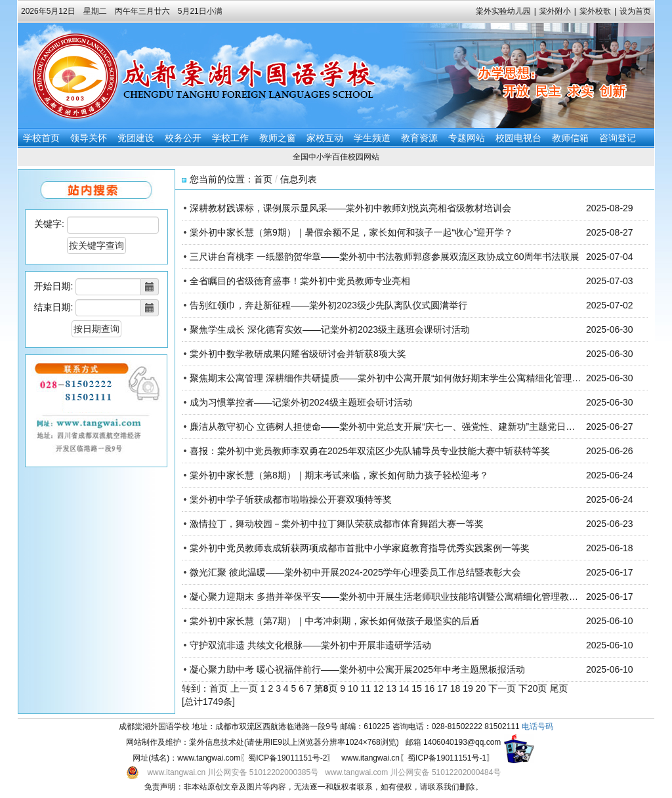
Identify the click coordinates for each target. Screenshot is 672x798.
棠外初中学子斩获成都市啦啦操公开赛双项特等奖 (291, 499)
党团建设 (136, 138)
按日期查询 (96, 329)
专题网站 (467, 138)
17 (442, 688)
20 (481, 688)
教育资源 (419, 138)
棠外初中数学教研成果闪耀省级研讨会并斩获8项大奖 (298, 354)
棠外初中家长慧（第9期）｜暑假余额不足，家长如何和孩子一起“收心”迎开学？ (351, 232)
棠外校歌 (595, 11)
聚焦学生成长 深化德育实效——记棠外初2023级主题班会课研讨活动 (330, 329)
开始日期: (54, 286)
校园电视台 (518, 138)
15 (417, 688)
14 (404, 688)
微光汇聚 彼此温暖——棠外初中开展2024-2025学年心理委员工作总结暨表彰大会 (355, 572)
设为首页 (635, 11)
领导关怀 (89, 138)
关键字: (49, 224)
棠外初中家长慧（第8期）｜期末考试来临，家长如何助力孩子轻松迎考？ (339, 475)
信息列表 (299, 179)
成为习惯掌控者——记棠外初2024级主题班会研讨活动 (301, 402)
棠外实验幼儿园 (503, 11)
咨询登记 (618, 138)
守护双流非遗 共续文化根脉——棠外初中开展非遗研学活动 (310, 645)
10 (353, 688)
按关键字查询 (96, 245)
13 (391, 688)
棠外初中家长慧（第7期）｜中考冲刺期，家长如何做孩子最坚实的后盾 (335, 621)
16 (430, 688)
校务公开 (183, 138)
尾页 (558, 688)
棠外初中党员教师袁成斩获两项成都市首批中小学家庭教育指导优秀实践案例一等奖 (360, 548)
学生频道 (372, 138)
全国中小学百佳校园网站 (336, 157)
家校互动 (325, 138)
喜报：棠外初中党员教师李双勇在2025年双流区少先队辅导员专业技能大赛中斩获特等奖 (370, 451)
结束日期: (54, 307)
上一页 (244, 688)
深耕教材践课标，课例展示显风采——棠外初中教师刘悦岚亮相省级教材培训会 (350, 208)
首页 (263, 179)
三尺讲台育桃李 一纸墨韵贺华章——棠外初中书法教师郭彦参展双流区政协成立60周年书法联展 (384, 257)
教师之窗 (278, 138)
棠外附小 (555, 11)
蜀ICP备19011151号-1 (447, 758)
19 (468, 688)
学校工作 (230, 138)
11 (366, 688)
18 (455, 688)
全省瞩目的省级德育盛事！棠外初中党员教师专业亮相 (300, 281)
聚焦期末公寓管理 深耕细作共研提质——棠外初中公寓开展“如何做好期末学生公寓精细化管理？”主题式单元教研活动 (428, 378)
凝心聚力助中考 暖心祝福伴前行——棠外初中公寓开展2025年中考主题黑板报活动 (357, 669)
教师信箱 (570, 138)
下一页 (502, 688)
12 (379, 688)
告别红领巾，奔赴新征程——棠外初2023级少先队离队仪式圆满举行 (328, 305)
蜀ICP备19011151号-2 (287, 758)
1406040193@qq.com (462, 742)
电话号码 (537, 726)
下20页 (533, 688)
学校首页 (41, 138)
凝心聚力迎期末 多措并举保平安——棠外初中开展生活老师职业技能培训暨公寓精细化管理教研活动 (393, 597)
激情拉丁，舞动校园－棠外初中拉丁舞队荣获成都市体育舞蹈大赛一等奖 (337, 524)
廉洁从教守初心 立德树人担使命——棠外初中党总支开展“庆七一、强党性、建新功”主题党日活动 (387, 427)
